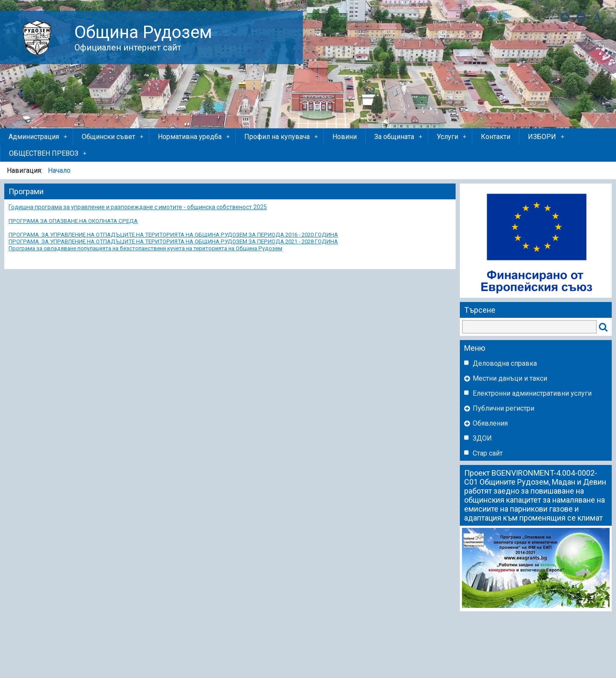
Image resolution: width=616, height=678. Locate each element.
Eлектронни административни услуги (532, 393)
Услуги (452, 137)
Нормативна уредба (194, 137)
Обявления (490, 423)
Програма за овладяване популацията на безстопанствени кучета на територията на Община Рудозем (145, 248)
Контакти (496, 137)
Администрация (38, 137)
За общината (399, 137)
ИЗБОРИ (547, 137)
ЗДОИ (482, 438)
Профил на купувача (282, 137)
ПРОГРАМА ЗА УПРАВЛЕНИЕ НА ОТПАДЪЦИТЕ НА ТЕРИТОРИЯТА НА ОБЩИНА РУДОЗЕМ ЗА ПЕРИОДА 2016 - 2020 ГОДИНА (173, 235)
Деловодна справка (505, 363)
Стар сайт (488, 453)
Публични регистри (503, 408)
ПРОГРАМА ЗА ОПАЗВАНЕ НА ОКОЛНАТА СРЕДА (73, 221)
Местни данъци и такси (510, 378)
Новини (345, 137)
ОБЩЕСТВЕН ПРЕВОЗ (48, 154)
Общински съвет (113, 137)
